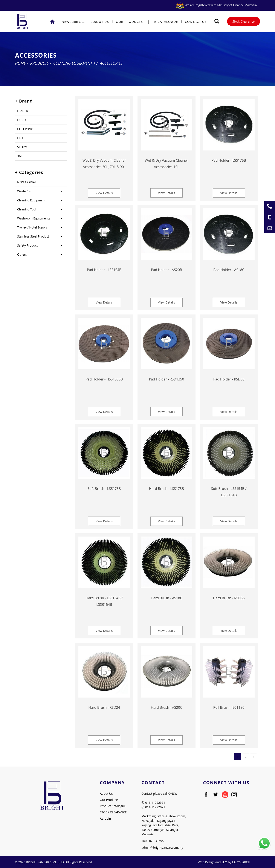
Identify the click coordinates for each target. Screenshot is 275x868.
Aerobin (105, 818)
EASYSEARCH (241, 862)
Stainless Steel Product (33, 236)
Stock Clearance (244, 21)
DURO (21, 120)
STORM (22, 147)
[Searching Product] (217, 21)
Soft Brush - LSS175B (104, 489)
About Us (100, 21)
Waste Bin (24, 191)
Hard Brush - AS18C (167, 598)
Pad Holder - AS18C (229, 270)
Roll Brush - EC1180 (229, 707)
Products (40, 63)
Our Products (129, 21)
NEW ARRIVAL (73, 21)
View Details (104, 193)
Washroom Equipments (34, 218)
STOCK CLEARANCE (113, 812)
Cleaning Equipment (31, 200)
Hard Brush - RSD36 (229, 598)
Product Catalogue (113, 806)
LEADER (23, 111)
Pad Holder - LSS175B (229, 160)
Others (22, 254)
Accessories (111, 63)
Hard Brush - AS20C (167, 707)
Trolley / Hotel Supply (32, 227)
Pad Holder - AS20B (167, 270)
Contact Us (196, 21)
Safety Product (27, 245)
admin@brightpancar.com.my (162, 847)
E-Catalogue (166, 21)
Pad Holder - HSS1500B (104, 379)
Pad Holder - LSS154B (104, 270)
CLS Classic (25, 129)
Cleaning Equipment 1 (74, 63)
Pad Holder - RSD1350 (167, 379)
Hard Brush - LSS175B (167, 489)
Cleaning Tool (27, 209)
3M (19, 156)
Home (20, 63)
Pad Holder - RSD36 (229, 379)
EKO (20, 138)
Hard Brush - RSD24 (104, 707)
